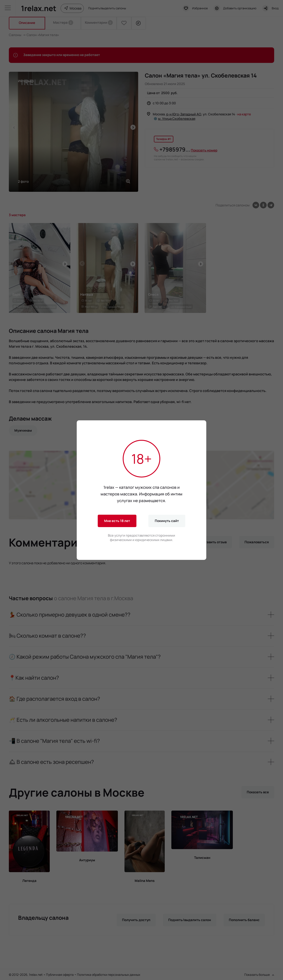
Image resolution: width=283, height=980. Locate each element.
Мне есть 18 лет (117, 521)
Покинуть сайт (167, 521)
